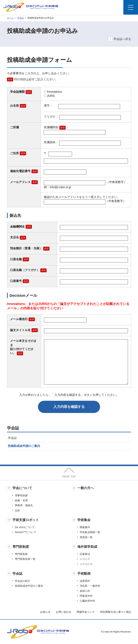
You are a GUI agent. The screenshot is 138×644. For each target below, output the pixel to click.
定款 (17, 510)
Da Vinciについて (25, 527)
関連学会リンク (86, 612)
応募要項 (85, 554)
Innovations (53, 92)
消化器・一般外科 (90, 586)
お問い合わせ (64, 612)
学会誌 (21, 18)
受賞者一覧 (86, 537)
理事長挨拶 (21, 495)
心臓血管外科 (87, 601)
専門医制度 (21, 554)
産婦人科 (85, 591)
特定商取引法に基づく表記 (116, 612)
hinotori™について (26, 532)
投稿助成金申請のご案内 (24, 446)
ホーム (10, 18)
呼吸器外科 (86, 596)
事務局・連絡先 (24, 505)
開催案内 (85, 527)
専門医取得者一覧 (25, 559)
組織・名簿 (21, 500)
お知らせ (45, 612)
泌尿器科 (85, 581)
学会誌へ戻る (120, 39)
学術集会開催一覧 (90, 532)
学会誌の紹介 (23, 581)
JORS (49, 96)
